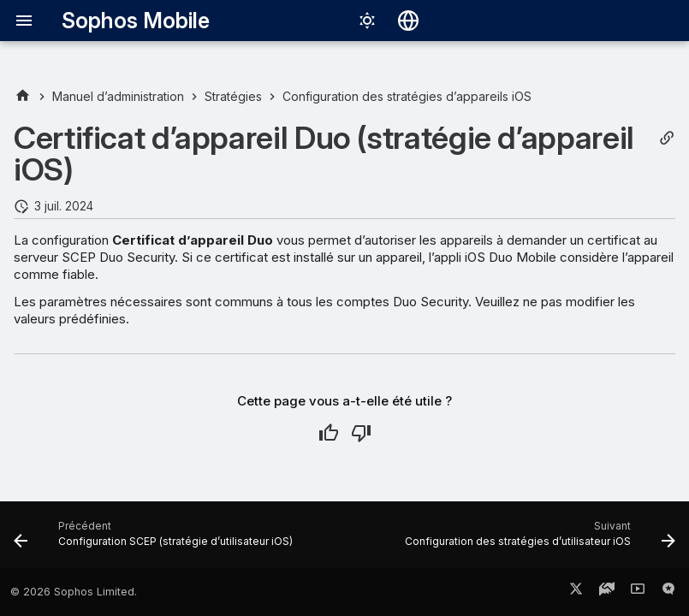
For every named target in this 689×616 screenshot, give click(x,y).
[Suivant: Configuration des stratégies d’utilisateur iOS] (538, 540)
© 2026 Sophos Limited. (74, 592)
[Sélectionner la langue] (408, 21)
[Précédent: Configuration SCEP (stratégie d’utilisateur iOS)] (155, 540)
